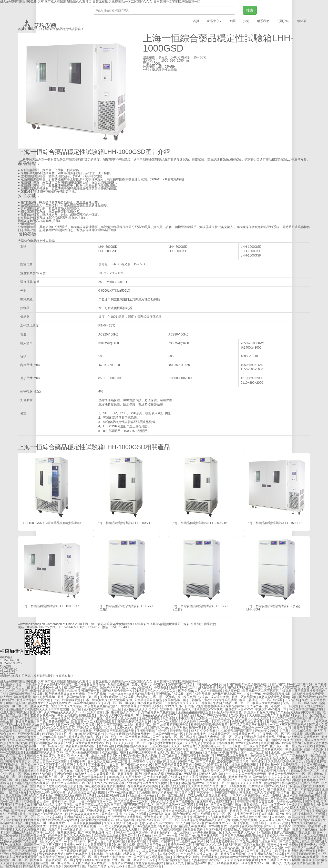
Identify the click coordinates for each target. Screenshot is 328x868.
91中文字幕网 (52, 817)
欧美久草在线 (137, 842)
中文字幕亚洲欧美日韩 (311, 839)
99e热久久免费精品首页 (59, 728)
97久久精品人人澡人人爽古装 (198, 854)
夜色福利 (247, 771)
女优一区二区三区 (166, 722)
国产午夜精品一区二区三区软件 (174, 737)
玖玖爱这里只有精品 (114, 688)
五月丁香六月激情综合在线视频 (205, 777)
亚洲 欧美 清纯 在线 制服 (247, 811)
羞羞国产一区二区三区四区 (43, 845)
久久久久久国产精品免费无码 (246, 774)
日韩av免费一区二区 (305, 771)
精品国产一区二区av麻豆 (81, 688)
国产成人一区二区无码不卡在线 (292, 746)
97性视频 (265, 832)
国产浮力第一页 (258, 706)
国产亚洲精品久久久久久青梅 (65, 694)
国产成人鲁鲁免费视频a (53, 722)
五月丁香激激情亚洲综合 (304, 854)
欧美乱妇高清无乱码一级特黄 (296, 851)
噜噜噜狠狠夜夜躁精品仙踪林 (224, 706)
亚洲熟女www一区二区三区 (103, 709)
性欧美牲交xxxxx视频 (208, 709)
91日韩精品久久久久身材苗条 (157, 715)
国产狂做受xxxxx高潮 (150, 774)
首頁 (196, 21)
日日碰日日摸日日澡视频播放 (172, 798)
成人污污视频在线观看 (16, 697)
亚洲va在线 (183, 808)
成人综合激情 (220, 697)
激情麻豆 (31, 777)
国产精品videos (161, 728)
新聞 (232, 21)
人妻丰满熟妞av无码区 (207, 860)
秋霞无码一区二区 (184, 688)
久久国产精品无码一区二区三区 (28, 758)
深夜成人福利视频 (212, 774)
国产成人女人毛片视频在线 (107, 842)
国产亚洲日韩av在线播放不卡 (211, 823)
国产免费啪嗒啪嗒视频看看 (247, 768)
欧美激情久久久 (38, 709)
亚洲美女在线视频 (161, 842)
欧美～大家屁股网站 (267, 703)
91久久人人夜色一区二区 (129, 743)
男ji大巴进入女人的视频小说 (225, 851)
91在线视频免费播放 (221, 842)
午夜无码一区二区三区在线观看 (281, 734)
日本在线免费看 (250, 808)
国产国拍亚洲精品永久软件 (24, 832)
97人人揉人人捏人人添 (16, 839)
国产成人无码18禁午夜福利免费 (249, 688)
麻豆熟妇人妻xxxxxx (239, 709)
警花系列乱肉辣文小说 (99, 734)
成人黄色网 (233, 691)
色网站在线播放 (282, 740)
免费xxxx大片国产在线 (132, 728)
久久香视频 (48, 851)
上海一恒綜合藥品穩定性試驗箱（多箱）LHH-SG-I (274, 608)
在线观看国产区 (219, 734)
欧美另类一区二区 (180, 845)
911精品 (146, 835)
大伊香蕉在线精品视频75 (102, 706)
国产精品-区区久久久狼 (122, 829)
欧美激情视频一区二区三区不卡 (288, 811)
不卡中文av (23, 805)
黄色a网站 (259, 762)
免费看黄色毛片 (48, 771)
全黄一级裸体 (230, 826)
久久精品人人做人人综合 (253, 718)
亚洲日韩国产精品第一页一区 (78, 697)
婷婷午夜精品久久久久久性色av (70, 835)
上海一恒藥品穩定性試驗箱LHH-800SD (123, 523)
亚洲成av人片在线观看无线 (106, 783)
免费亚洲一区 (216, 783)
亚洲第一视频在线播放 (61, 832)
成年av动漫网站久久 (88, 703)
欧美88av (202, 805)
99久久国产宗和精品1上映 (115, 725)
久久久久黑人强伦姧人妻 (121, 823)
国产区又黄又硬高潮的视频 (152, 857)
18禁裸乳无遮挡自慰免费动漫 (105, 795)
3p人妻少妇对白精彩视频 (166, 743)
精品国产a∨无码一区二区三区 (158, 820)
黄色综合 (108, 814)
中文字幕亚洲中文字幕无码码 (142, 706)
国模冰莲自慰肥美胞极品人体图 (202, 820)
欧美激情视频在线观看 (133, 746)
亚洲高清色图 (238, 777)
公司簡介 (197, 624)
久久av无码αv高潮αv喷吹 (42, 789)
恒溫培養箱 (154, 624)
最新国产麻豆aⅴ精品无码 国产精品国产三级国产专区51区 (115, 805)
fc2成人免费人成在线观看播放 (207, 795)
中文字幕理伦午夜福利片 (75, 851)
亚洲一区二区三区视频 (120, 703)
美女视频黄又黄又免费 (275, 829)
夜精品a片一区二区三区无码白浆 (159, 697)
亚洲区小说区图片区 (190, 851)
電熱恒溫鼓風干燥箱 (176, 624)
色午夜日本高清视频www (187, 783)
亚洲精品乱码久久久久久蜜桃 (147, 783)
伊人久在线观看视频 (169, 829)
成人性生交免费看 (204, 731)
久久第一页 (59, 758)
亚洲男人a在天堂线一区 (39, 725)
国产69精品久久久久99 (137, 765)
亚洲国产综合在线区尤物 (34, 700)
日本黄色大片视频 (216, 728)
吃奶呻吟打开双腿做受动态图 (146, 771)
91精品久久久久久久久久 (245, 783)
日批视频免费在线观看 (184, 771)
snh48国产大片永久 (304, 758)
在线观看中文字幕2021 (258, 826)
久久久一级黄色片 (184, 746)
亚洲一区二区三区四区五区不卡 (134, 860)
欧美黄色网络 (90, 771)
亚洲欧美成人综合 (37, 802)
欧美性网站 (144, 725)
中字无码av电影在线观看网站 (257, 842)
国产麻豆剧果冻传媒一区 (23, 848)
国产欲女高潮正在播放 (226, 805)
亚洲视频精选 (122, 848)
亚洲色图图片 (15, 709)
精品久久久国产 (51, 842)
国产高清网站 (75, 839)
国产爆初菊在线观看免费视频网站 (102, 786)
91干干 (307, 752)
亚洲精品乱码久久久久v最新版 (85, 817)
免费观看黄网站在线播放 (92, 780)
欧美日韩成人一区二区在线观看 (261, 700)
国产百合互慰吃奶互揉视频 (307, 786)
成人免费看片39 (121, 700)
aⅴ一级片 (205, 722)
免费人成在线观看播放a (249, 722)
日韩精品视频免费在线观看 (31, 783)
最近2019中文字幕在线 (213, 715)
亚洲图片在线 (25, 722)
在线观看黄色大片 (245, 734)
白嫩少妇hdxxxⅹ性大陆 (74, 755)
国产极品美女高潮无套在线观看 (204, 768)
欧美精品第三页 (176, 700)
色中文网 (285, 728)
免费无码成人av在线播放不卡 (192, 758)
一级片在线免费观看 (75, 789)
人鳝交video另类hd (290, 802)
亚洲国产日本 (260, 839)
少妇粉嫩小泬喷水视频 (242, 820)
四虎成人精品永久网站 (260, 712)
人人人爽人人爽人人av (275, 820)
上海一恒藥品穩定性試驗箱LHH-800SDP (199, 523)
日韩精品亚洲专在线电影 (195, 839)
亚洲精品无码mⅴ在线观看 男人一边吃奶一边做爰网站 (124, 811)
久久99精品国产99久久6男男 (281, 860)
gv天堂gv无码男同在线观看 (83, 740)
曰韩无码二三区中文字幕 (131, 832)
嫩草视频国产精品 (181, 685)
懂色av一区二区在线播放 (48, 823)
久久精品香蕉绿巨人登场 (231, 839)
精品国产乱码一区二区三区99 (292, 685)
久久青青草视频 (96, 845)
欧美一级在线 (272, 795)
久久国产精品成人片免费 (89, 863)
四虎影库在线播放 (34, 835)
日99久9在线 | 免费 (122, 845)
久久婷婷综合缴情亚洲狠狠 (87, 792)
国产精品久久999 (271, 848)
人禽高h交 (279, 817)
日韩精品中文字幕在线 (88, 768)
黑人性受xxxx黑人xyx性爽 (60, 820)
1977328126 (93, 627)
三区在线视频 (160, 746)
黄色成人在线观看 (186, 789)
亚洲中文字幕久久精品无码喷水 (41, 814)
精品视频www (197, 863)
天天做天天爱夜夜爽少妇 (116, 826)
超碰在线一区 (271, 765)
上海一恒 (88, 624)
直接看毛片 (249, 848)
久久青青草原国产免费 (204, 786)
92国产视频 (194, 706)
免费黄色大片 (143, 762)
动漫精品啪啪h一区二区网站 (170, 832)
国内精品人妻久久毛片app (252, 817)
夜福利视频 (113, 854)
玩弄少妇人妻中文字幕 (178, 718)
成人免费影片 (259, 746)
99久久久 (201, 848)
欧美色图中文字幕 (196, 697)
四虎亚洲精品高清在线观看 (266, 854)
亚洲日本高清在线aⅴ (254, 798)
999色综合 (22, 737)
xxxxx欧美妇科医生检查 (125, 777)
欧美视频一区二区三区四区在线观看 (267, 691)
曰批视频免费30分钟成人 (45, 688)
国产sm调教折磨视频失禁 (171, 725)
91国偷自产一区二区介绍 (163, 768)
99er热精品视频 (44, 697)
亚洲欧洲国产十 (195, 817)
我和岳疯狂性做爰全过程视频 (65, 811)
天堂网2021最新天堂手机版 (110, 789)
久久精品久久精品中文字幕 (296, 712)
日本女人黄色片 (148, 740)
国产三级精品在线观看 (224, 863)
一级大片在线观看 (301, 805)
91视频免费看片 (215, 740)
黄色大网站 (272, 783)
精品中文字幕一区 (274, 805)
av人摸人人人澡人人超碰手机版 (128, 798)
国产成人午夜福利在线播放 (162, 777)
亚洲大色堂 (95, 712)
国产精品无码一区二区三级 (175, 805)
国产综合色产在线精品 (187, 752)
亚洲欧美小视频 (150, 718)
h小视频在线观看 (220, 817)
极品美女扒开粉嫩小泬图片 (301, 783)
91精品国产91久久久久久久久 (156, 691)
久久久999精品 (302, 731)
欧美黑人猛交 (302, 777)
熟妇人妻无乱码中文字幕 (157, 823)
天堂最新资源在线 (24, 854)
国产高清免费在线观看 (150, 848)
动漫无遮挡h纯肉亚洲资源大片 (21, 712)
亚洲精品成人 (24, 863)
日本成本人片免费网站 (245, 795)
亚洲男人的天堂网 (173, 786)
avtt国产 (160, 835)
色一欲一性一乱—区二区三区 (20, 817)
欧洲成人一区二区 (28, 728)
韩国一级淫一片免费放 (283, 845)
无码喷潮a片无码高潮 (182, 774)
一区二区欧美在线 (313, 835)
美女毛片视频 (97, 694)
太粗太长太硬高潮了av (116, 857)
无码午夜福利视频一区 (207, 832)
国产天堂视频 (206, 762)
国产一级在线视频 (234, 786)
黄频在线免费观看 (199, 694)
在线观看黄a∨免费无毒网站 (216, 802)
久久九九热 (193, 743)
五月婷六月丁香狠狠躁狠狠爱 (29, 718)
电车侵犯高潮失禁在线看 (48, 691)
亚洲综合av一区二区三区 (260, 728)
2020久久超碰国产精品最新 (19, 842)
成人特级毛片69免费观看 (60, 848)
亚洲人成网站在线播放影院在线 (88, 743)
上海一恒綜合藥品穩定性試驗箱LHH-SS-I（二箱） (125, 608)
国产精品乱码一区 (49, 740)
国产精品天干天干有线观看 (249, 725)
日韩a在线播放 (196, 734)
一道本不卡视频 (278, 823)
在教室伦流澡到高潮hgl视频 (278, 697)
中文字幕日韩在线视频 (219, 743)
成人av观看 (209, 789)
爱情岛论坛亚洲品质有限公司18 (116, 835)
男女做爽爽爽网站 (52, 854)
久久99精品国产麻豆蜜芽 (236, 731)
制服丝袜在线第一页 (188, 728)
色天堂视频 (14, 795)
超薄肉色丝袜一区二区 (76, 808)
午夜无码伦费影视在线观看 (76, 715)
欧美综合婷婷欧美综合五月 (209, 725)
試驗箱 (48, 29)
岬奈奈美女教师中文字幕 (272, 731)
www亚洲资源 (73, 829)
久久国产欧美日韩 (21, 743)
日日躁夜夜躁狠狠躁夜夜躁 (256, 780)
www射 (214, 826)
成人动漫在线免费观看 (309, 694)
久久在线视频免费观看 (24, 734)
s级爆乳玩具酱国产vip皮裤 (232, 694)
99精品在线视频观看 (209, 765)
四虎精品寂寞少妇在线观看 (178, 755)
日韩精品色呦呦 (142, 789)
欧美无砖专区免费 (52, 857)
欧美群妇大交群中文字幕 (193, 792)
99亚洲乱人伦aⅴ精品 (142, 795)
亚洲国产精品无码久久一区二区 (290, 774)
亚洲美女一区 (73, 845)
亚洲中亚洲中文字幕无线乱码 (149, 752)
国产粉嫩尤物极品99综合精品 (249, 685)
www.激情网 (175, 835)
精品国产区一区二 (158, 758)
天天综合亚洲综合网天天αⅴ (287, 762)
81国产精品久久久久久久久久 (270, 777)
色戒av (71, 691)
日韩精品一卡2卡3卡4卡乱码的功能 (213, 700)
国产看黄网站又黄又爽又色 (174, 765)
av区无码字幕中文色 (228, 712)
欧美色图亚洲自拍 (289, 780)
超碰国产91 (186, 762)
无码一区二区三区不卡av (300, 703)
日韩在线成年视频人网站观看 (232, 792)
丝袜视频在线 (126, 820)
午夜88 (5, 811)
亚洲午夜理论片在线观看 (117, 697)
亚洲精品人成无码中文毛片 (96, 728)
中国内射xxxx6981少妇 (211, 685)
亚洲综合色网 (63, 774)
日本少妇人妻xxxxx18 (224, 848)
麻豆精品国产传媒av (151, 845)
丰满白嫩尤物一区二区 (66, 709)
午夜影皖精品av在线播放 (133, 734)
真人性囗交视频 (282, 839)
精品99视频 (164, 789)
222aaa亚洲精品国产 (122, 792)
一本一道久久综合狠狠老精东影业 (215, 749)
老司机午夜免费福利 (128, 839)
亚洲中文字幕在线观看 (131, 814)
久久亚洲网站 (272, 808)
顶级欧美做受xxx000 (303, 768)
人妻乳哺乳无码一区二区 (215, 746)
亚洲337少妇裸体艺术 (49, 839)
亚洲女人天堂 (76, 765)
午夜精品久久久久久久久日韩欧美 (188, 703)
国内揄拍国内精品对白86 (134, 722)
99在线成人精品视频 (69, 795)
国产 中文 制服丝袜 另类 (95, 832)
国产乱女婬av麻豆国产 (27, 811)
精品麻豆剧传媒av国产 (81, 746)
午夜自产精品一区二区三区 (232, 703)
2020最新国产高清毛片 (233, 762)
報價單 (302, 21)
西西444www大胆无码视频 (238, 857)
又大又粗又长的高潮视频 (53, 768)
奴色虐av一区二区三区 (83, 857)
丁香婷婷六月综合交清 (40, 755)
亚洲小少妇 (77, 802)
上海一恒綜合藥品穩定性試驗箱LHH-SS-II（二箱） (200, 608)
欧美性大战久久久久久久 (82, 814)
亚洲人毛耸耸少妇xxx (106, 755)
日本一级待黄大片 (95, 700)
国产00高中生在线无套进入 (125, 768)
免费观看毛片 (292, 765)
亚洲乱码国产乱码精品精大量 (114, 731)
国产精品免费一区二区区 (132, 802)
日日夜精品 (187, 715)
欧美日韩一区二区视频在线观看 (93, 722)
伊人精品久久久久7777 (119, 740)
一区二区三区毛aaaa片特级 (304, 848)
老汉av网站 (239, 715)
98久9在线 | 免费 (297, 700)
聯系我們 (263, 21)
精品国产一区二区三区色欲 (58, 777)
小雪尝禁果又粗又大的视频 (256, 814)
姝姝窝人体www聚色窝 (283, 835)
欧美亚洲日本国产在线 (88, 718)
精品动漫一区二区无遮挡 (53, 863)
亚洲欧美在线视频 (233, 854)
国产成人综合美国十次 (117, 691)
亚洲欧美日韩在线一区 (152, 731)
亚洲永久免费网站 (175, 811)
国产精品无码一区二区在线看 (266, 789)
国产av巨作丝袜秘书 (93, 777)
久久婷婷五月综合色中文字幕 (292, 718)
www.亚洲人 (180, 780)
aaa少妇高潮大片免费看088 (150, 688)
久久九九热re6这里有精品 (49, 737)
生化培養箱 (124, 624)
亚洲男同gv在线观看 (170, 694)
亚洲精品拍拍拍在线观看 (195, 712)
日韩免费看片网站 (121, 863)
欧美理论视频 (180, 731)
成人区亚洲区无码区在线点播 (245, 845)
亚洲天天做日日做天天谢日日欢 (216, 798)
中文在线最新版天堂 (67, 700)
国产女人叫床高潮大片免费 (291, 688)
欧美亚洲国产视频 (298, 749)
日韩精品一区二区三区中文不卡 (289, 722)
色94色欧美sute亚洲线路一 (289, 798)
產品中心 (34, 29)
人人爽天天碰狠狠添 (90, 798)
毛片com (75, 734)
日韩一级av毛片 (36, 731)
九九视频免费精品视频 (300, 863)
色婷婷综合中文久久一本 (267, 755)
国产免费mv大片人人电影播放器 (201, 691)
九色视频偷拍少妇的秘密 (156, 792)
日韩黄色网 (56, 826)
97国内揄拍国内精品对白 (307, 709)
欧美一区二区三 (224, 814)
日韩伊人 (146, 829)
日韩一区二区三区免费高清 (19, 851)
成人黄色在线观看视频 (158, 851)
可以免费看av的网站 (190, 842)
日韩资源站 (252, 805)
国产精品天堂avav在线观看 (300, 857)
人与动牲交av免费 (59, 703)
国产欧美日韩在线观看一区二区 (52, 860)
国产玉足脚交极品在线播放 (28, 826)
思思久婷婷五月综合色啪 (93, 860)
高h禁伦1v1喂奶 (158, 780)
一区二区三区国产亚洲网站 (288, 725)
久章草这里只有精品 (148, 700)
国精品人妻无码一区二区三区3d (220, 737)
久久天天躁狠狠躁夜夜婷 (242, 860)
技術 (246, 21)
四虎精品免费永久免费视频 (157, 712)
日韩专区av (59, 802)
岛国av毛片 (213, 829)
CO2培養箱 (139, 624)
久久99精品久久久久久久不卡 (65, 712)
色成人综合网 (42, 774)
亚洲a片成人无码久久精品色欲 (298, 737)
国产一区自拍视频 (180, 848)
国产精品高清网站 (138, 737)
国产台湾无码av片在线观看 (192, 814)
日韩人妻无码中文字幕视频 (115, 715)
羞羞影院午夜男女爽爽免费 (256, 802)
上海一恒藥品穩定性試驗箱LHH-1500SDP (50, 606)
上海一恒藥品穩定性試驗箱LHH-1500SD (274, 523)
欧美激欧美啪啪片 (55, 734)
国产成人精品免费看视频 (83, 752)
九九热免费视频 (119, 685)
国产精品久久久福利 (209, 845)
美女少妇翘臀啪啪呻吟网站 (234, 758)
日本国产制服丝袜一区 (168, 734)
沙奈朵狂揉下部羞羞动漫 (45, 749)
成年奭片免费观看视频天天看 (54, 798)
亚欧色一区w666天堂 (285, 752)
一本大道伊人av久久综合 (110, 808)
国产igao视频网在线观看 (202, 835)
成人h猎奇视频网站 (212, 688)
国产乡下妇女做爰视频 (304, 789)
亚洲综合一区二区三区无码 (215, 718)
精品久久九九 (175, 863)
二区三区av (23, 774)
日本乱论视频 (25, 768)
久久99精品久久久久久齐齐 (209, 811)
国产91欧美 (285, 814)
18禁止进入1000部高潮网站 (25, 703)
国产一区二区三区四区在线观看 (71, 731)
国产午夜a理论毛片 (260, 851)
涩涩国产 (229, 780)
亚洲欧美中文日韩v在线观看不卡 (195, 857)
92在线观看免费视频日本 (243, 765)
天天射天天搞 (94, 829)
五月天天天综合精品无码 (125, 817)
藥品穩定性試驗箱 (68, 29)
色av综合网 (107, 746)
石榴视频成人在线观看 (310, 814)
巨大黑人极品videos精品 (128, 780)
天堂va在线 (222, 722)
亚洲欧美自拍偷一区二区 (126, 758)
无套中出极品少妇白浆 (104, 765)
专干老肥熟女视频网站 (40, 715)
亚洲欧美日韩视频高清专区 (302, 795)
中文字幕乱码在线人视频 (140, 755)
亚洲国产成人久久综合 (67, 706)
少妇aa (236, 728)
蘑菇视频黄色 (40, 706)
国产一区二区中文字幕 (140, 749)
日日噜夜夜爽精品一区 (206, 780)
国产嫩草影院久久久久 (121, 712)
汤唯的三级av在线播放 (160, 839)
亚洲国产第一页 (89, 691)
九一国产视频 (139, 808)
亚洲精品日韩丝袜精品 (260, 737)
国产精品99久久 (160, 814)
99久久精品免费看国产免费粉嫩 (173, 802)
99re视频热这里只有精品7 (153, 826)
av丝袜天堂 (56, 746)
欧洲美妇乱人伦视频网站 (240, 829)
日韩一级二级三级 (171, 795)
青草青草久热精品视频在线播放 (243, 835)
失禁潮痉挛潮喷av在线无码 (267, 786)
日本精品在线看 (11, 789)
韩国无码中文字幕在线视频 (88, 758)
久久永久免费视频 (28, 829)
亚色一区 (241, 746)
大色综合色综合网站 (150, 863)
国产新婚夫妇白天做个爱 (23, 820)
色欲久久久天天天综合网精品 (182, 740)
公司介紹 (283, 21)
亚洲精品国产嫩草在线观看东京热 (54, 786)
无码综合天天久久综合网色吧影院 (49, 685)
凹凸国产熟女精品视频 (173, 860)
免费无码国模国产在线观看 (293, 832)
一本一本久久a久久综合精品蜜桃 (131, 694)
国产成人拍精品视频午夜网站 (53, 805)
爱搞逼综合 (114, 749)
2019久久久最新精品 (38, 795)
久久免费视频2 (269, 857)
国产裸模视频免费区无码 (97, 820)
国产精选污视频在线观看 (26, 694)
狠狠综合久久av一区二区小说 (262, 863)
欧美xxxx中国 (70, 771)
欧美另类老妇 (277, 768)
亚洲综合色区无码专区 (249, 823)
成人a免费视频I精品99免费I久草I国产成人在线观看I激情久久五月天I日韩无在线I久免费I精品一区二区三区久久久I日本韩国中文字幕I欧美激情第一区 (100, 682)
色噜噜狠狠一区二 (100, 802)
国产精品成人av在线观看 (190, 826)
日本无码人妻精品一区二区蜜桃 (109, 762)
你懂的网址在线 (165, 762)
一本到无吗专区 (75, 842)
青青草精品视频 (162, 808)
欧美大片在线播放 (100, 839)
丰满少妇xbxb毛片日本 (271, 709)
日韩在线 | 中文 (113, 737)
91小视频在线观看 (150, 703)
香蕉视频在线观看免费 (143, 786)
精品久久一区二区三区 (139, 854)
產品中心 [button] (214, 21)
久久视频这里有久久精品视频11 (271, 715)
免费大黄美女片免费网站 (149, 685)
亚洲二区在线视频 (244, 697)
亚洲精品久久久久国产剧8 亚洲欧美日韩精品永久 (158, 709)
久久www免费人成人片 (241, 832)
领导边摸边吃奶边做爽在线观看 (262, 749)
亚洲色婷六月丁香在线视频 (163, 817)
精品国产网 (207, 755)
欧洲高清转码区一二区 (31, 746)
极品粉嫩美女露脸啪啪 (90, 685)
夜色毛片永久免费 (232, 789)
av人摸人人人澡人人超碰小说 (304, 808)
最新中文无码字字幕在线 (69, 783)
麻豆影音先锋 (194, 829)
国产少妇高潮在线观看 (57, 780)
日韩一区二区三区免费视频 (76, 725)
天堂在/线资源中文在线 (95, 848)
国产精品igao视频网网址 (222, 752)
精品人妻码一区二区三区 (51, 762)
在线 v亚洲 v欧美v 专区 (173, 749)
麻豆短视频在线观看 (307, 820)
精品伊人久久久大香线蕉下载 (95, 774)
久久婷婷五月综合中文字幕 (48, 792)
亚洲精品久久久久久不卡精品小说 (117, 851)
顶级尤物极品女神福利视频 (85, 854)
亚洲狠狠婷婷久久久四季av (45, 752)
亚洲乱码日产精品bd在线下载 (249, 740)
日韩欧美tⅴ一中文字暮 (291, 826)
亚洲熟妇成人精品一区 (84, 737)
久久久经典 (189, 722)
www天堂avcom (248, 743)
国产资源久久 (52, 829)
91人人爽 (183, 823)
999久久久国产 (174, 706)
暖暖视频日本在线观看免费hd (281, 743)
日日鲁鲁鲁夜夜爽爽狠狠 (85, 823)
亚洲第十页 (78, 762)
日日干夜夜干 (303, 728)
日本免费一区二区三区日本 (220, 771)
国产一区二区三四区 (255, 752)
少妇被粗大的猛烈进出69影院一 (215, 808)
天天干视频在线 (113, 771)
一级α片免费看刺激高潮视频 (272, 694)
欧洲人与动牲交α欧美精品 (272, 792)
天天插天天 (125, 774)
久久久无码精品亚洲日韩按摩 (84, 749)
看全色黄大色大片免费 (121, 718)
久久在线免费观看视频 (81, 826)
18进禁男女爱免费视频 (233, 755)
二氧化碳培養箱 (105, 624)
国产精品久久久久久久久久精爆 (36, 808)
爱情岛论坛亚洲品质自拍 (272, 771)
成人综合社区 (166, 854)
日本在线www (30, 780)
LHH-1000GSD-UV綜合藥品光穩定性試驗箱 (51, 523)
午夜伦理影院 (61, 718)
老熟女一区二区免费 (285, 706)
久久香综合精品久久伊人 (271, 758)
